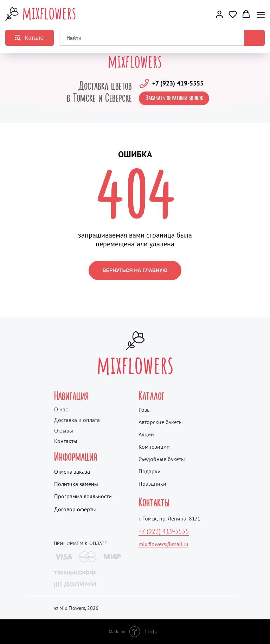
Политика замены (76, 484)
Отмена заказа (72, 472)
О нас (61, 409)
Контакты (66, 441)
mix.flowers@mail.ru (163, 544)
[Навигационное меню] (261, 15)
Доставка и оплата (77, 420)
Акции (146, 434)
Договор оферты (75, 509)
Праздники (152, 484)
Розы (145, 410)
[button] (219, 14)
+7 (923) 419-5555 (178, 83)
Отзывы (64, 430)
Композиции (154, 447)
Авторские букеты (161, 422)
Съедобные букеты (162, 459)
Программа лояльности (83, 496)
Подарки (150, 471)
